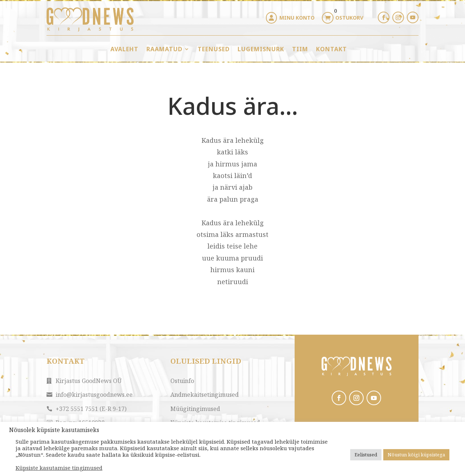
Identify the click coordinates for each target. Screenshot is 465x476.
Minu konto (297, 18)
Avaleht (124, 49)
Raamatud (164, 49)
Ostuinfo (182, 381)
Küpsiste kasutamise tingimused (59, 468)
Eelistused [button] (366, 455)
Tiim (300, 49)
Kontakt (331, 49)
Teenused (214, 49)
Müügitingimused (195, 409)
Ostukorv (349, 18)
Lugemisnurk (261, 49)
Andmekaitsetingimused (205, 395)
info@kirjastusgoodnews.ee (94, 395)
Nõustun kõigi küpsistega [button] (416, 455)
